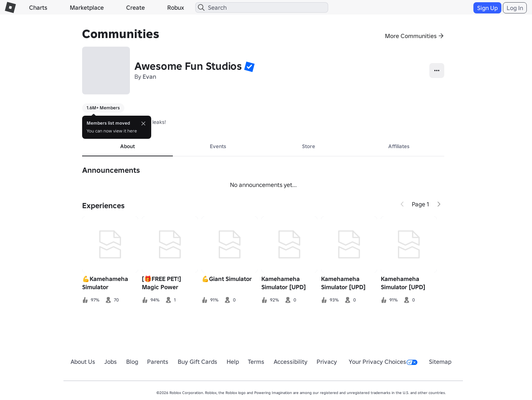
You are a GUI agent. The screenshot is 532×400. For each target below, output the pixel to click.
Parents (158, 362)
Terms (256, 362)
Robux (176, 7)
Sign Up (487, 8)
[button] (249, 66)
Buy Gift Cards (197, 362)
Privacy (327, 362)
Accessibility (291, 362)
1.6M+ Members (103, 108)
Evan (149, 76)
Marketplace (87, 7)
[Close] (143, 124)
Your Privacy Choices (383, 362)
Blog (132, 362)
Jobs (111, 362)
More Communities (411, 36)
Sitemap (440, 362)
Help (233, 362)
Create (136, 7)
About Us (83, 362)
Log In (515, 8)
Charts (38, 7)
